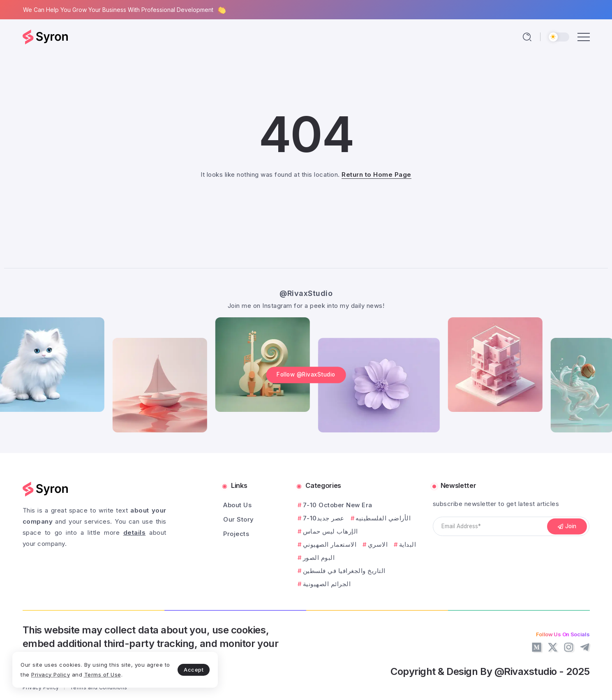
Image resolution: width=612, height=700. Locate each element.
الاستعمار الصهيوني (330, 544)
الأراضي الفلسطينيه (383, 518)
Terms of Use (103, 675)
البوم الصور (319, 558)
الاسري (378, 544)
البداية (408, 544)
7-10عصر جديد (324, 518)
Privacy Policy (51, 675)
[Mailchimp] (567, 527)
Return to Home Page (376, 174)
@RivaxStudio (306, 293)
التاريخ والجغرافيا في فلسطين (344, 571)
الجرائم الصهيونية (327, 584)
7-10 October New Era (338, 505)
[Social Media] (537, 647)
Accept (194, 670)
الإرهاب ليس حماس (330, 531)
